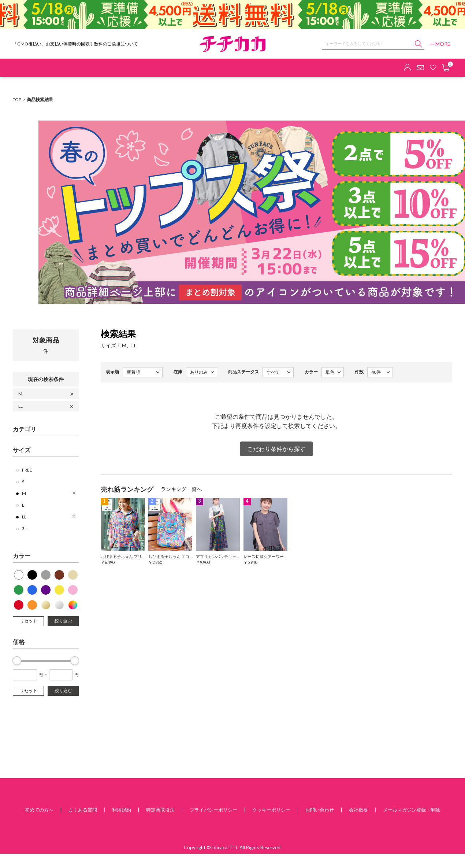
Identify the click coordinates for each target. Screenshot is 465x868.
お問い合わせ (320, 810)
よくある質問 (83, 810)
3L (24, 529)
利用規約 (122, 810)
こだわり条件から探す (276, 449)
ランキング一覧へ (181, 489)
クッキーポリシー (271, 810)
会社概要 (358, 810)
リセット (29, 621)
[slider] (17, 661)
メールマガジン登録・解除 (412, 810)
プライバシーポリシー (213, 810)
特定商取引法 (160, 810)
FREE (27, 470)
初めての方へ (39, 810)
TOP (17, 99)
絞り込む (63, 621)
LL (21, 406)
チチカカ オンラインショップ (232, 44)
